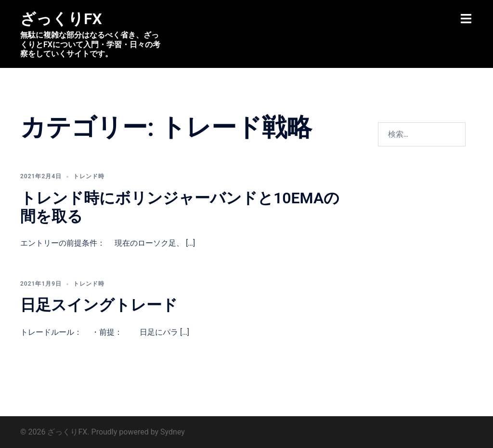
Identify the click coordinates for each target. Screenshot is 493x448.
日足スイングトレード (99, 305)
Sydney (173, 432)
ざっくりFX (61, 19)
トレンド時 (89, 176)
